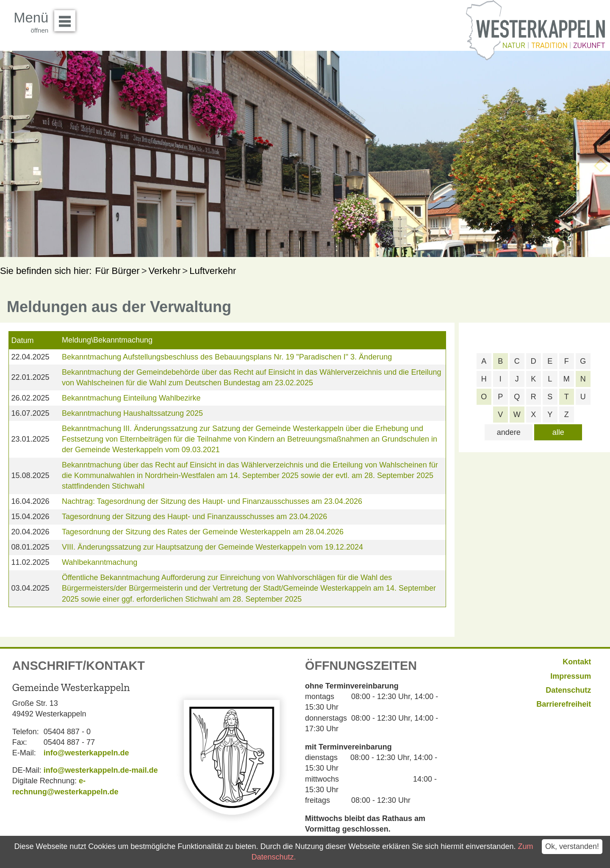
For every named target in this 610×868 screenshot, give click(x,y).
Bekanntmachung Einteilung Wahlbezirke (131, 398)
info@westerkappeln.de (86, 753)
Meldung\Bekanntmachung (107, 340)
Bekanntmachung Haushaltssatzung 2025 (132, 413)
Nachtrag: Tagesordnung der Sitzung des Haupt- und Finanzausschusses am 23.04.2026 (212, 501)
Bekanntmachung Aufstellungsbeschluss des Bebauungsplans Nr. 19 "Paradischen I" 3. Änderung (227, 357)
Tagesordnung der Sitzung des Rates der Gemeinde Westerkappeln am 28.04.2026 (203, 532)
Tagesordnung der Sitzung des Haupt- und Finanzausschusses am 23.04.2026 (194, 517)
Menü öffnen (67, 18)
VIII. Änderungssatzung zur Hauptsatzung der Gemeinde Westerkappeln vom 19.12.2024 (212, 547)
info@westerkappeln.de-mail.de (101, 770)
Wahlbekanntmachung (100, 562)
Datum (22, 340)
